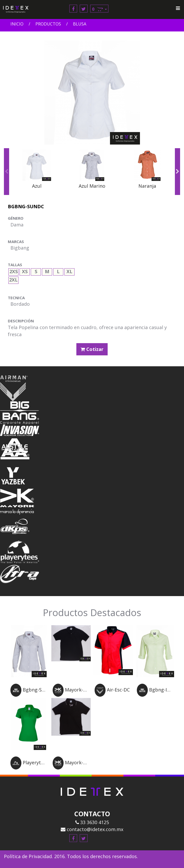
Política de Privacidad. (28, 856)
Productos (48, 24)
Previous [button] (7, 172)
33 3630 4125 (92, 822)
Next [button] (177, 172)
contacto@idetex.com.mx (92, 829)
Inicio (17, 24)
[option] (37, 172)
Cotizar (92, 349)
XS (25, 271)
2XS (14, 271)
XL (69, 271)
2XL (13, 279)
